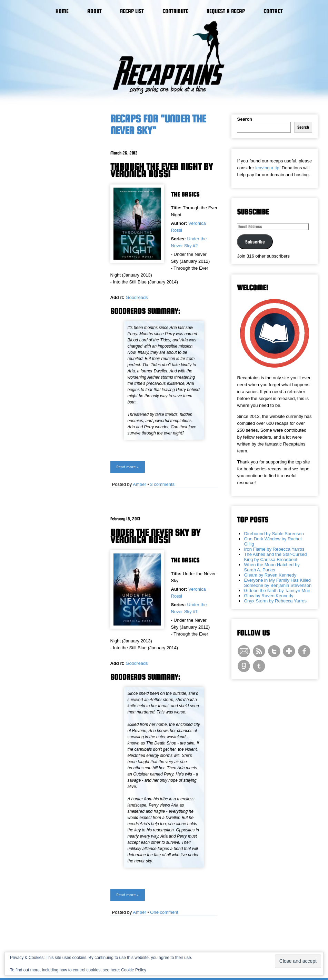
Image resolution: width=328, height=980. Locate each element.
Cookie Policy (134, 970)
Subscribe (255, 242)
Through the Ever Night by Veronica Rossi (162, 170)
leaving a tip (267, 168)
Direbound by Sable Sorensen (274, 534)
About (95, 11)
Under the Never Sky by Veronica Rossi (155, 536)
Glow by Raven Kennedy (269, 596)
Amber (139, 484)
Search (244, 119)
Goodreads (137, 297)
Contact (273, 11)
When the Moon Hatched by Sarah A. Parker (272, 567)
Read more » (127, 467)
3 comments (162, 484)
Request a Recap (226, 11)
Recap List (132, 11)
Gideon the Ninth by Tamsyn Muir (277, 591)
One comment (164, 912)
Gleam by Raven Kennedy (270, 575)
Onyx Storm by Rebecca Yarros (275, 601)
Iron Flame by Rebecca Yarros (274, 549)
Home (62, 11)
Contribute (175, 11)
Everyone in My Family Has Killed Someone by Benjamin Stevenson (278, 583)
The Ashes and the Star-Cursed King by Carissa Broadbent (275, 557)
